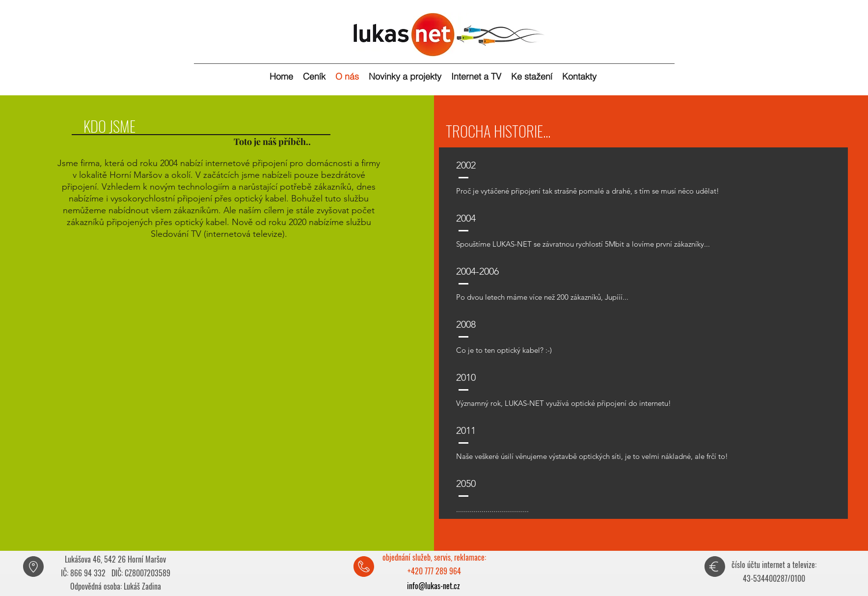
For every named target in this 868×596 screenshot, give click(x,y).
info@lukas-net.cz (434, 586)
